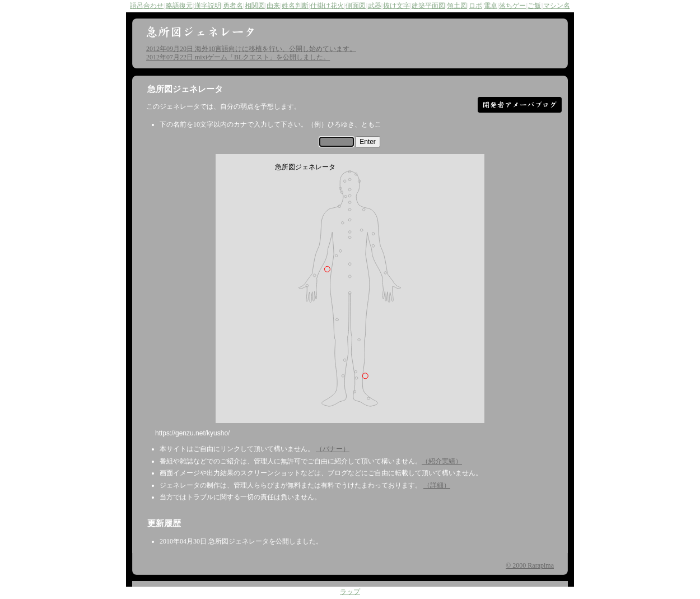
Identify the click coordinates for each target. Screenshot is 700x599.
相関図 (255, 6)
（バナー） (333, 449)
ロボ (475, 6)
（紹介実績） (442, 461)
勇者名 (233, 6)
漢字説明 (208, 6)
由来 (273, 6)
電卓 (491, 6)
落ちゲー (512, 6)
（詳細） (437, 485)
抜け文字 (396, 6)
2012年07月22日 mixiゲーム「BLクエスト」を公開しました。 (238, 57)
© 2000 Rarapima (530, 565)
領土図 (457, 6)
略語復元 (179, 6)
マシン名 (557, 6)
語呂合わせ (147, 6)
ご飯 (534, 6)
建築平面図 (428, 6)
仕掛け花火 (327, 6)
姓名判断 (295, 6)
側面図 (356, 6)
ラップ (350, 593)
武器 (375, 6)
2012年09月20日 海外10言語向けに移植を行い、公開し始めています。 (251, 49)
